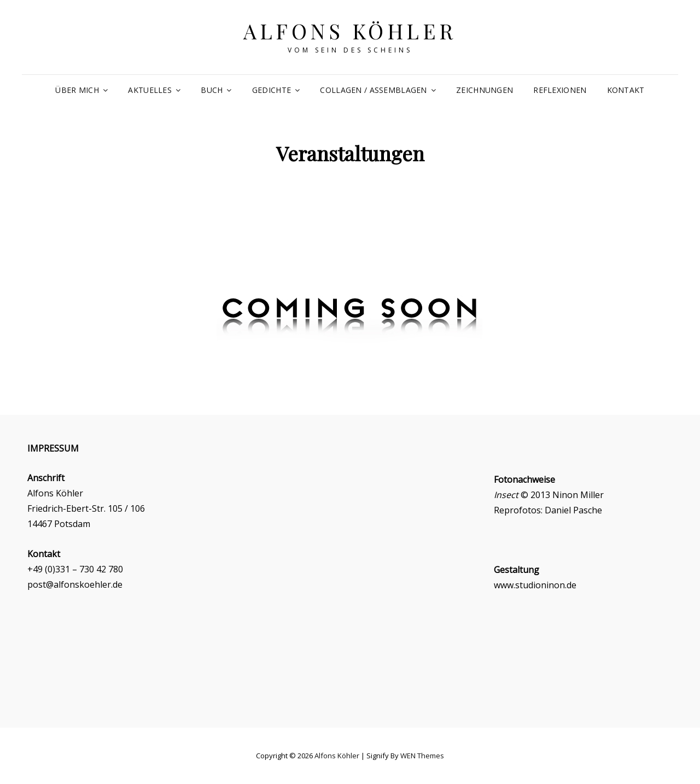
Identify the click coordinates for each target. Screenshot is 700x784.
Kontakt (626, 90)
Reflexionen (560, 90)
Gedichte (272, 90)
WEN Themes (422, 756)
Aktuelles (150, 90)
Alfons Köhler (350, 31)
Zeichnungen (485, 90)
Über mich (77, 90)
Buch (212, 90)
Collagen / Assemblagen (373, 90)
